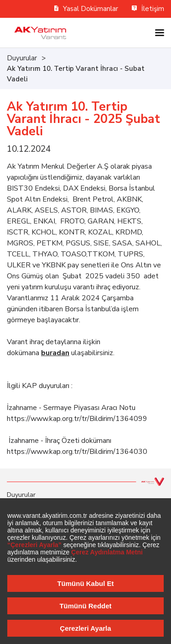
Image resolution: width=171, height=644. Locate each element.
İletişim (148, 9)
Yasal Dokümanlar (86, 9)
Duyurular (22, 58)
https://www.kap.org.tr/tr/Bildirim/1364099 (77, 419)
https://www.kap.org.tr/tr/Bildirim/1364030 (77, 452)
